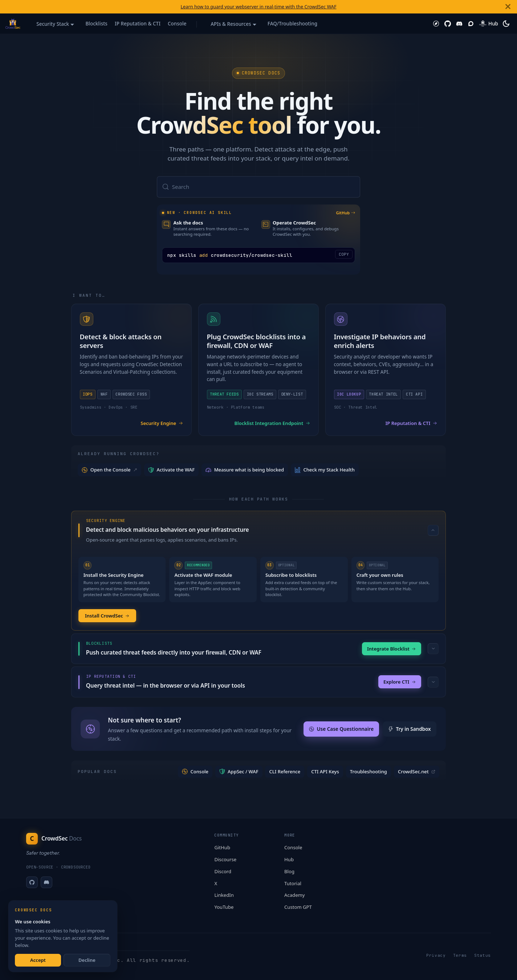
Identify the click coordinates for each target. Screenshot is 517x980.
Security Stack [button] (53, 24)
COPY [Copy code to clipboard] (344, 255)
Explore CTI (400, 683)
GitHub (345, 213)
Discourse (225, 859)
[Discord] (46, 882)
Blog (289, 871)
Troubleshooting (369, 772)
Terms (460, 955)
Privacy (436, 955)
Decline (87, 960)
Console (177, 24)
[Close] (508, 7)
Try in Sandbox (410, 730)
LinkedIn (224, 895)
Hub (289, 859)
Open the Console (110, 470)
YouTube (224, 907)
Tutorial (293, 883)
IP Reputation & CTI (138, 24)
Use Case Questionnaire (341, 730)
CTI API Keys (325, 772)
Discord (223, 871)
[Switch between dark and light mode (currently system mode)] (506, 24)
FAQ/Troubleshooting (292, 24)
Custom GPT (298, 907)
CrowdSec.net (417, 772)
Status (483, 955)
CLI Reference (285, 772)
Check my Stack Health (325, 470)
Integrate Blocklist (392, 649)
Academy (294, 895)
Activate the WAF (171, 470)
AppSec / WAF (239, 772)
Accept (38, 960)
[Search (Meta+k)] (258, 187)
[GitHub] (32, 882)
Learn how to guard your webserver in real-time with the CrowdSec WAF (258, 7)
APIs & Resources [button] (231, 24)
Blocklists (96, 24)
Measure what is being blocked (245, 470)
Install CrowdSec (107, 616)
